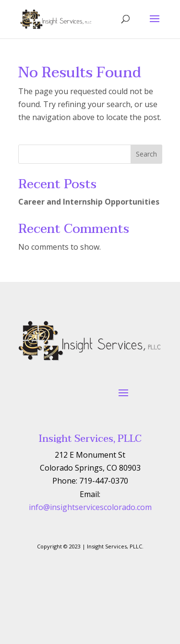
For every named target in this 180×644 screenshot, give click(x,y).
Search (146, 154)
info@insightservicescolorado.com (90, 507)
